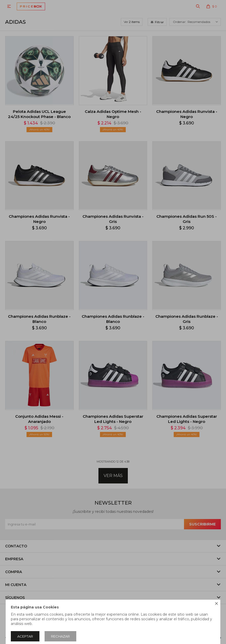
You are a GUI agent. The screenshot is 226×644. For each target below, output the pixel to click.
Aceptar (25, 636)
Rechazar (60, 636)
